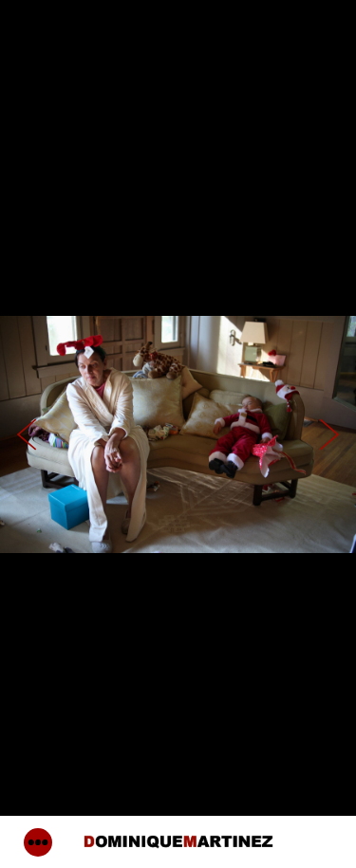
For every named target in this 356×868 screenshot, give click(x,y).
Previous (27, 434)
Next (329, 434)
